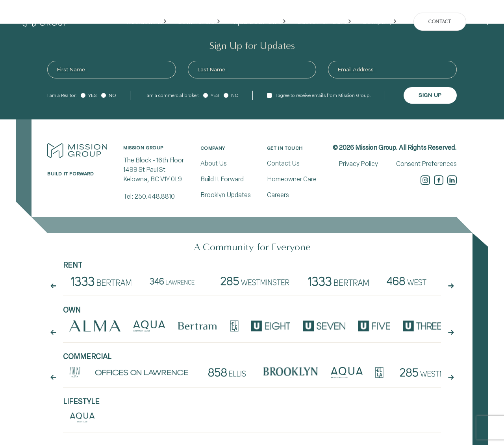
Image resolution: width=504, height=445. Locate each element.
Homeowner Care (292, 179)
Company (213, 148)
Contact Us (283, 163)
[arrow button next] (451, 286)
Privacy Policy (358, 164)
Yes (92, 95)
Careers (278, 195)
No (112, 95)
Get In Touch (285, 148)
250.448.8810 (155, 196)
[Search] (485, 22)
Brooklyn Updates (226, 195)
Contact (440, 22)
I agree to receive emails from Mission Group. (323, 95)
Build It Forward (222, 179)
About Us (214, 163)
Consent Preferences (426, 164)
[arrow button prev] (53, 286)
